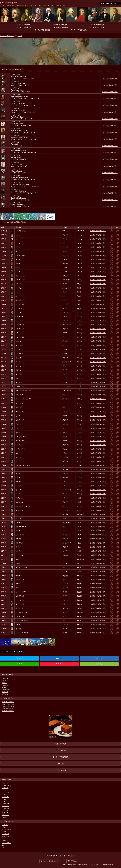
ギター (4, 827)
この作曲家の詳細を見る (110, 78)
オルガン (5, 825)
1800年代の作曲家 (8, 709)
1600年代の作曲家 (8, 704)
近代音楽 (5, 692)
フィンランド (7, 808)
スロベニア (6, 797)
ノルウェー (6, 804)
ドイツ (4, 801)
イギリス (5, 788)
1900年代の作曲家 (8, 711)
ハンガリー (6, 806)
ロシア (4, 817)
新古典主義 (6, 690)
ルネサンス (6, 678)
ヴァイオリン (7, 843)
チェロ (4, 832)
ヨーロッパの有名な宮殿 (79, 30)
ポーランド (6, 815)
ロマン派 (5, 685)
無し (4, 847)
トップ (20, 36)
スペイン (5, 795)
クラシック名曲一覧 (24, 25)
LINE (19, 664)
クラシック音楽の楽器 (97, 25)
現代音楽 (5, 694)
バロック (5, 681)
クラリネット (7, 829)
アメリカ (5, 783)
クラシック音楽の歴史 (60, 25)
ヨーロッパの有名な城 (97, 27)
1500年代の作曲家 (8, 702)
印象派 (4, 687)
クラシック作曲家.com (9, 3)
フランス (5, 810)
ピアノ (4, 838)
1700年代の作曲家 (8, 706)
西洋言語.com (72, 861)
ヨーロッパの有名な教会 (42, 30)
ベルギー (5, 813)
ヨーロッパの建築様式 (60, 27)
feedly (99, 664)
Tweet (19, 658)
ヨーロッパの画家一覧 (24, 27)
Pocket (59, 664)
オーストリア (7, 792)
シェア (59, 658)
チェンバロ (6, 834)
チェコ (4, 799)
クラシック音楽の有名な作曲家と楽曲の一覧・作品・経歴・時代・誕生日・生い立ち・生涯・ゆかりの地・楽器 (32, 5)
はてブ (100, 658)
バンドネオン (7, 836)
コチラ (59, 856)
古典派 (4, 683)
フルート (5, 841)
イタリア (5, 790)
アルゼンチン (7, 786)
